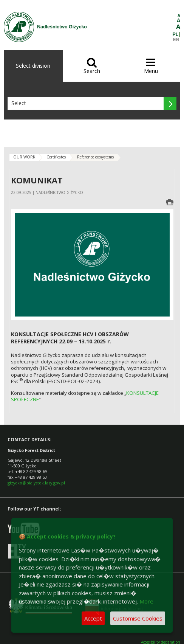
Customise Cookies (138, 618)
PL (176, 34)
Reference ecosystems (95, 157)
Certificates (56, 157)
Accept (93, 618)
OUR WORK (24, 157)
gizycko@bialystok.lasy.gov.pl (36, 483)
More (146, 601)
